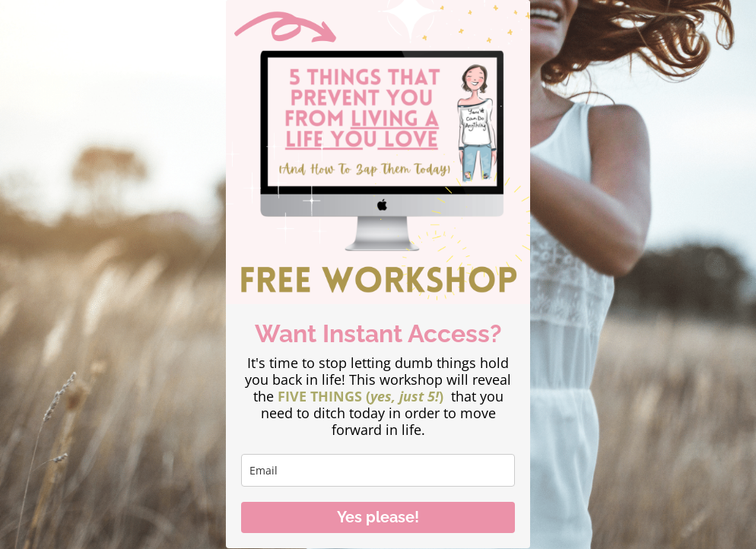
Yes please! (378, 517)
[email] (378, 470)
